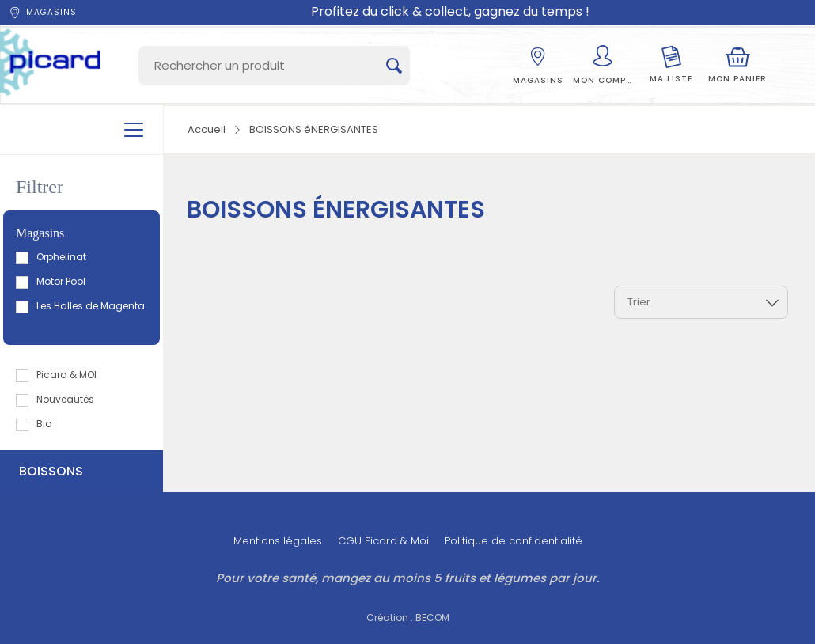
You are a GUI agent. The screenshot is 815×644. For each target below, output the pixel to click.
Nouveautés (56, 399)
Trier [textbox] (639, 302)
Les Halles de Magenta (81, 306)
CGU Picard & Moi (383, 541)
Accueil (207, 129)
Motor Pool (51, 281)
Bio (34, 424)
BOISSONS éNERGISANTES (314, 129)
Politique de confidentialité (514, 541)
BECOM (432, 617)
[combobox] (701, 302)
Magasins (42, 13)
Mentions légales (278, 541)
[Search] (274, 66)
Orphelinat (52, 257)
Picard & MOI (57, 375)
